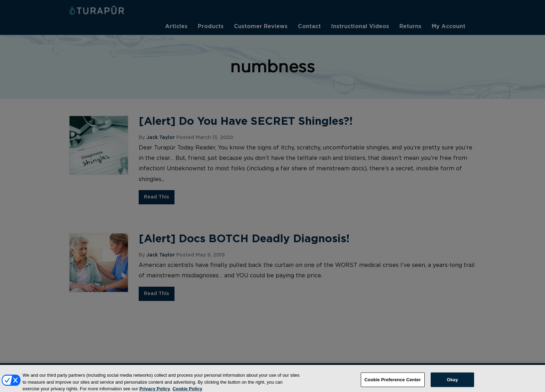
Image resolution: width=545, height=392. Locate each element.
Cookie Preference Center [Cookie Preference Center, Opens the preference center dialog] (393, 382)
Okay (452, 382)
